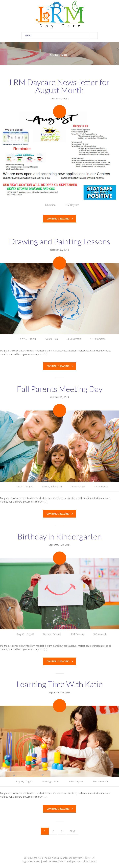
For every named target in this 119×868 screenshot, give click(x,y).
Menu (61, 35)
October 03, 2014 (59, 250)
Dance (46, 486)
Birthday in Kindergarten (59, 536)
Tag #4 (32, 339)
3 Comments (101, 486)
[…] (46, 354)
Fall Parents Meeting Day (60, 389)
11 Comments (98, 339)
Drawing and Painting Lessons (60, 241)
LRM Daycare (72, 205)
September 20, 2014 (59, 545)
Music (57, 781)
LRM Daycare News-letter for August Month (59, 86)
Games (47, 634)
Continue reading (60, 219)
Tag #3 (22, 339)
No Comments (100, 781)
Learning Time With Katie (60, 684)
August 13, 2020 (59, 98)
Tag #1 (20, 486)
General (57, 634)
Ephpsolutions (89, 861)
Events (48, 339)
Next (72, 831)
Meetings (47, 781)
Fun (56, 339)
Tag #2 (29, 486)
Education (50, 205)
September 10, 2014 (59, 692)
